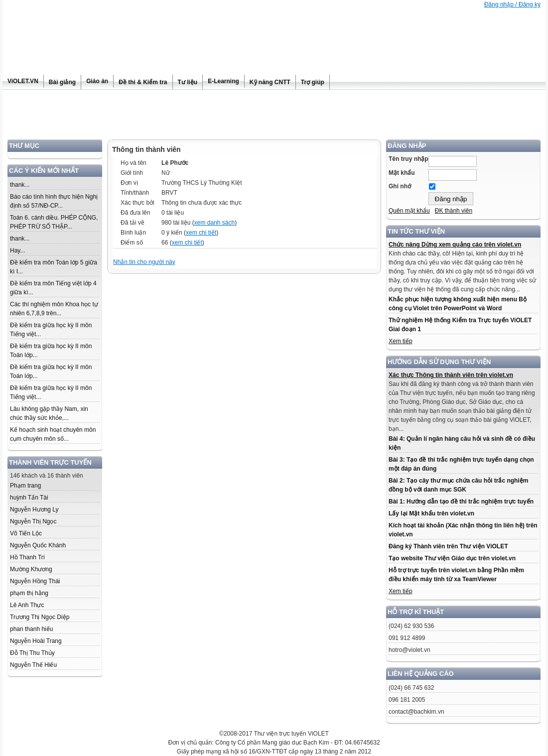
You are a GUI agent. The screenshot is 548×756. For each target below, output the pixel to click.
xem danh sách (214, 223)
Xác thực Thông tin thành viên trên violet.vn (451, 375)
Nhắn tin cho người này (144, 262)
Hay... (17, 251)
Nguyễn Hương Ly (34, 509)
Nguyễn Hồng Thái (35, 581)
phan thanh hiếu (31, 629)
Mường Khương (31, 569)
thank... (20, 185)
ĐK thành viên (454, 211)
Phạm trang (25, 486)
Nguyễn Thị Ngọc (33, 521)
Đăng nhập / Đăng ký (512, 4)
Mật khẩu (402, 173)
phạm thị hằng (29, 593)
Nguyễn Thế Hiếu (33, 665)
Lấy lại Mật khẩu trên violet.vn (431, 513)
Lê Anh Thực (27, 605)
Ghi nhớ (400, 186)
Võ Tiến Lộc (26, 533)
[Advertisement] (274, 117)
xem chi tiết (201, 233)
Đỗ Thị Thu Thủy (32, 653)
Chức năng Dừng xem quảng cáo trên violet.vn (455, 245)
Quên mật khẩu (409, 211)
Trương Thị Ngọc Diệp (40, 617)
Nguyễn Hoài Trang (36, 641)
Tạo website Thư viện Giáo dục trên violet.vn (452, 558)
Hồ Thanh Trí (27, 557)
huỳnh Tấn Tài (29, 498)
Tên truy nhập (409, 159)
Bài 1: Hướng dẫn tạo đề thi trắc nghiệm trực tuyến (461, 502)
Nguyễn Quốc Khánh (38, 545)
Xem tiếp (401, 341)
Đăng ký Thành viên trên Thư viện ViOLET (448, 546)
